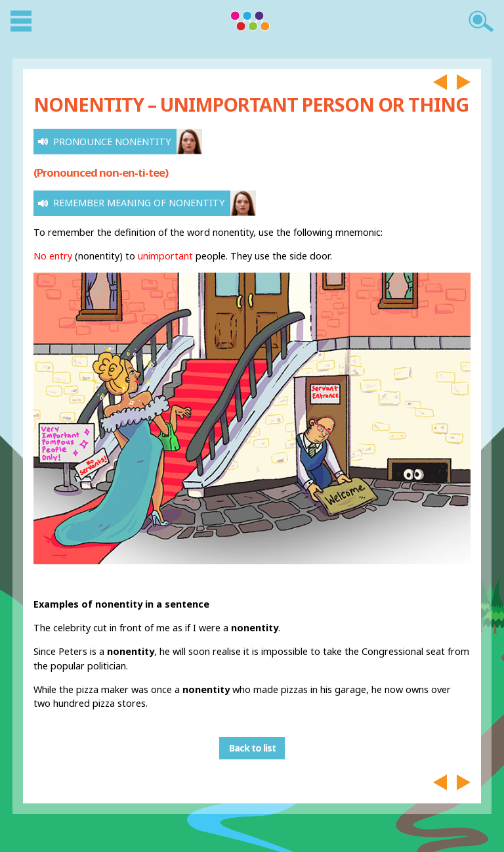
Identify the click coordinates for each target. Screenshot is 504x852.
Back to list (252, 748)
